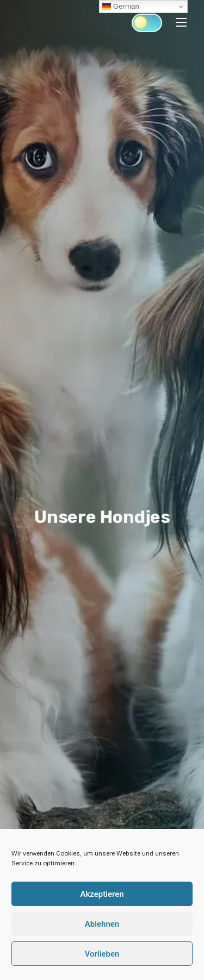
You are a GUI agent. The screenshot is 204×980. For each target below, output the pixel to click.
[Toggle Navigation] (181, 22)
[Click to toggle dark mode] (147, 23)
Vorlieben (102, 954)
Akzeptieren (102, 894)
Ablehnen (102, 924)
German (121, 7)
